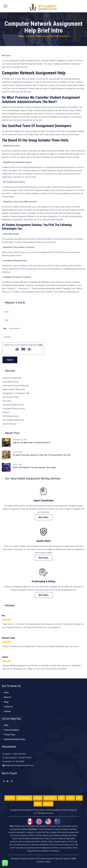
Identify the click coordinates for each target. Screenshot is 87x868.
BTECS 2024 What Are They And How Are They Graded (34, 467)
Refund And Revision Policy (15, 739)
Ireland (70, 798)
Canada (38, 798)
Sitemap (7, 711)
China (38, 804)
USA (61, 798)
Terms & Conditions (12, 730)
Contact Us (8, 707)
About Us (8, 697)
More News (44, 517)
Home (21, 36)
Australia (10, 798)
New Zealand (50, 798)
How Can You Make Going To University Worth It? (32, 443)
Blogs (6, 702)
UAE (79, 798)
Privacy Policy (10, 735)
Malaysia (48, 804)
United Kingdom (24, 798)
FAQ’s (6, 725)
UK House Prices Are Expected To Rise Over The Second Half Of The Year (42, 455)
